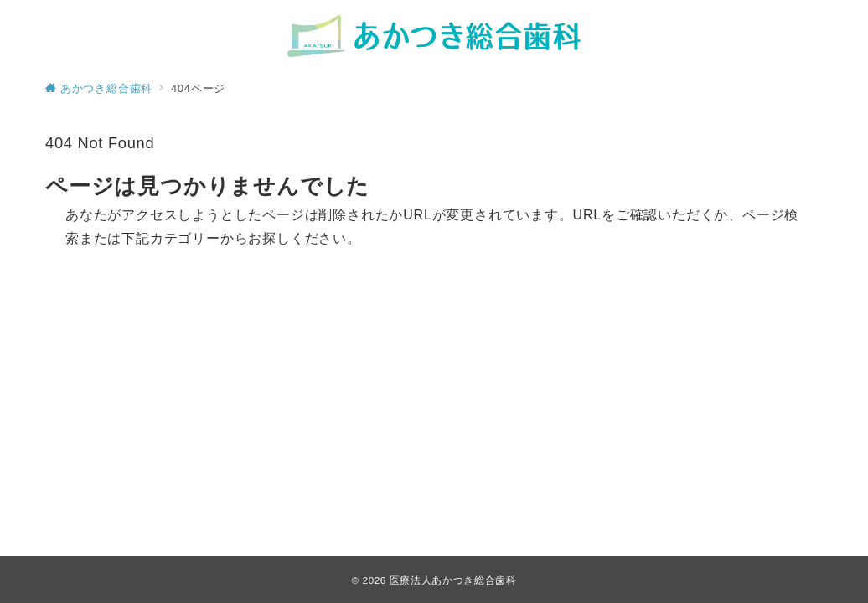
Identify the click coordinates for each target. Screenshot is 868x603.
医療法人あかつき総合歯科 (453, 580)
